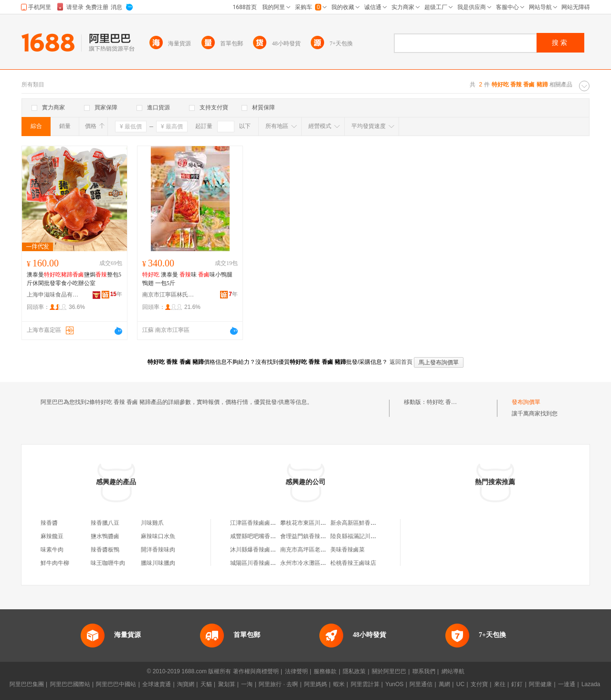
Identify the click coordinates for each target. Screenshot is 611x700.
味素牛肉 (52, 550)
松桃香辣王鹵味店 (353, 563)
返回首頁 (401, 362)
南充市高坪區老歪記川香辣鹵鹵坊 (323, 550)
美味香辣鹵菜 (348, 550)
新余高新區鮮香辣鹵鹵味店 (365, 523)
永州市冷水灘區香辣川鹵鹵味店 (320, 563)
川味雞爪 (152, 523)
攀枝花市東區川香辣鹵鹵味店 (317, 523)
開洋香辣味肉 (158, 550)
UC (460, 684)
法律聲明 (296, 671)
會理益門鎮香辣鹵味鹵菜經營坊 (320, 536)
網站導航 (453, 671)
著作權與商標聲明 (256, 671)
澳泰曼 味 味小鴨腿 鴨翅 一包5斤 (187, 279)
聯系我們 (424, 671)
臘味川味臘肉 (158, 563)
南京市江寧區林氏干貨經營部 (169, 295)
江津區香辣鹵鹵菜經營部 (262, 523)
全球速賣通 (157, 684)
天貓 (206, 684)
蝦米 (339, 684)
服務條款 (325, 671)
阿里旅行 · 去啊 (278, 684)
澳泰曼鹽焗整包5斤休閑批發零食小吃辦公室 (74, 279)
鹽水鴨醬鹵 (105, 536)
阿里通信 (421, 684)
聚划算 (227, 684)
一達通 (567, 684)
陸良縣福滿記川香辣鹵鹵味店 (368, 536)
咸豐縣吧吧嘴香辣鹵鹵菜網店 (267, 536)
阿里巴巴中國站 (116, 684)
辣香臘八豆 (105, 523)
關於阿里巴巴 (389, 671)
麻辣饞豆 (52, 536)
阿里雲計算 (365, 684)
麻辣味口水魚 (158, 536)
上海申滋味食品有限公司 (53, 295)
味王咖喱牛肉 (108, 563)
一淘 (247, 684)
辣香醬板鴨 (105, 550)
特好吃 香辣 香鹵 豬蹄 (455, 402)
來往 (500, 684)
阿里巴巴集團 (27, 684)
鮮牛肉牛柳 (55, 563)
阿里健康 (540, 684)
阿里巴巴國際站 (70, 684)
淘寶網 (186, 684)
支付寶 (479, 684)
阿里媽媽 (316, 684)
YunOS (394, 684)
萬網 (444, 684)
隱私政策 (354, 671)
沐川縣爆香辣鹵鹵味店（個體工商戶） (279, 550)
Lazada (591, 684)
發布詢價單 (526, 402)
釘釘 (517, 684)
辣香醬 (49, 523)
